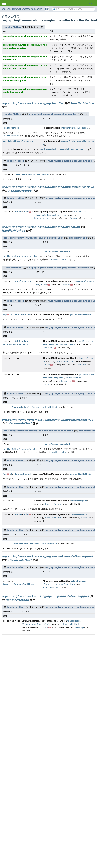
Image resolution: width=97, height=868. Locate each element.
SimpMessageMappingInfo (37, 624)
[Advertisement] (31, 669)
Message (74, 218)
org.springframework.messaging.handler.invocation (41, 227)
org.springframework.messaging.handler (22, 9)
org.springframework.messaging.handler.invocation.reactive (47, 420)
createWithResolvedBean (74, 128)
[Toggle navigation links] (4, 3)
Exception (49, 348)
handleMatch (79, 212)
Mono (19, 212)
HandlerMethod (13, 27)
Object (45, 285)
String (48, 365)
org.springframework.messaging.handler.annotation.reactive (48, 187)
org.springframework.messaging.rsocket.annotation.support (47, 556)
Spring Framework (87, 3)
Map (6, 314)
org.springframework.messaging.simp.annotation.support (45, 596)
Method (68, 285)
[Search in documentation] (73, 9)
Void (27, 212)
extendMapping (79, 501)
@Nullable (9, 141)
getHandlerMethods (81, 314)
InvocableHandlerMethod (56, 251)
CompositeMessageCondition (51, 215)
